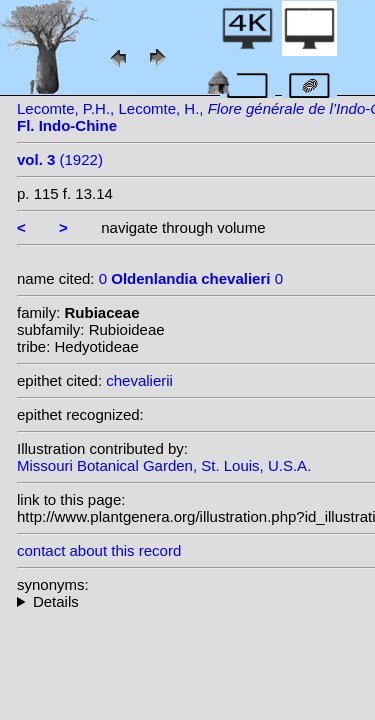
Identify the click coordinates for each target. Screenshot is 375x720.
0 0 (191, 278)
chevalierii (139, 380)
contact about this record (99, 550)
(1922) (60, 159)
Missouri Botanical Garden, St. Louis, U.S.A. (164, 465)
